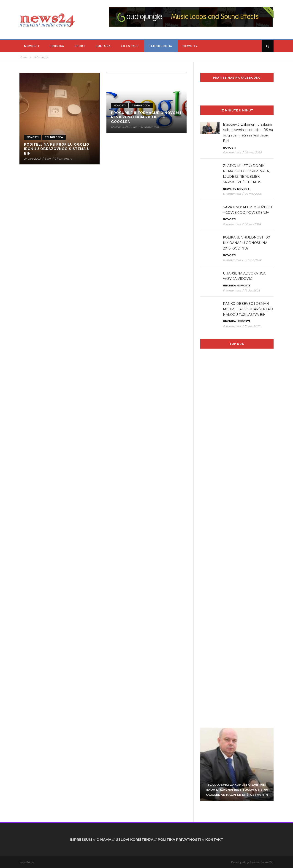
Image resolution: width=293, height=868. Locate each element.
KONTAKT (214, 839)
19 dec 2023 (252, 290)
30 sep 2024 (253, 224)
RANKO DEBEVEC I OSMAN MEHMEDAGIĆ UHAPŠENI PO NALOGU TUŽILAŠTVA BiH (248, 309)
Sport (80, 46)
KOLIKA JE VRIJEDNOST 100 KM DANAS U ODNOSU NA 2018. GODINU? (247, 243)
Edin (47, 159)
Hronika (57, 46)
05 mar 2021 (119, 127)
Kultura (103, 46)
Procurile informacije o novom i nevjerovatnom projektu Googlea (146, 117)
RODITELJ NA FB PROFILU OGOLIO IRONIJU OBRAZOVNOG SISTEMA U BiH (57, 149)
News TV (190, 46)
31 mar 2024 (253, 260)
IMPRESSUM (81, 839)
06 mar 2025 (253, 152)
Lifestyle (130, 46)
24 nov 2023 (32, 159)
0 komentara (63, 159)
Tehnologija (160, 46)
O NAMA (104, 839)
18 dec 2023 (252, 326)
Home (23, 57)
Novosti (32, 46)
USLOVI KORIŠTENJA (134, 839)
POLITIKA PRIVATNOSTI (179, 839)
